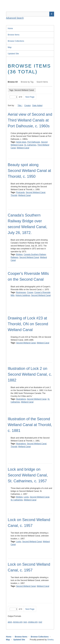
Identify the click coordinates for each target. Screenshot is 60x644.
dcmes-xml (18, 622)
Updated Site (13, 54)
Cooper (30, 292)
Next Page (30, 97)
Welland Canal (23, 148)
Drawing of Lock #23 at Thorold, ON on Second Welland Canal (28, 324)
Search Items (42, 82)
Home (10, 28)
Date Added (37, 106)
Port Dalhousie (34, 142)
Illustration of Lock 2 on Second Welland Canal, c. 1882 (30, 374)
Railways (15, 257)
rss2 (40, 622)
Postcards (20, 192)
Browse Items (14, 35)
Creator (28, 106)
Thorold (14, 195)
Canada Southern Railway (35, 254)
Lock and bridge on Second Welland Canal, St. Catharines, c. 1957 (28, 475)
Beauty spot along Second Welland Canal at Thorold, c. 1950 (29, 171)
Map (10, 47)
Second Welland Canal (36, 192)
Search (52, 14)
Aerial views (21, 142)
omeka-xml (33, 622)
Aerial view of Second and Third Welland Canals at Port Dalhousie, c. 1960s (30, 120)
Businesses (21, 292)
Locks (26, 497)
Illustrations (21, 399)
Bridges (19, 254)
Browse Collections (16, 41)
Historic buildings (23, 295)
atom (10, 622)
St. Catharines (30, 145)
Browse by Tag (27, 82)
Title (19, 106)
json (25, 622)
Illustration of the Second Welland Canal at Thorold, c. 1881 (30, 425)
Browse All (13, 82)
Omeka (50, 640)
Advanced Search (15, 18)
